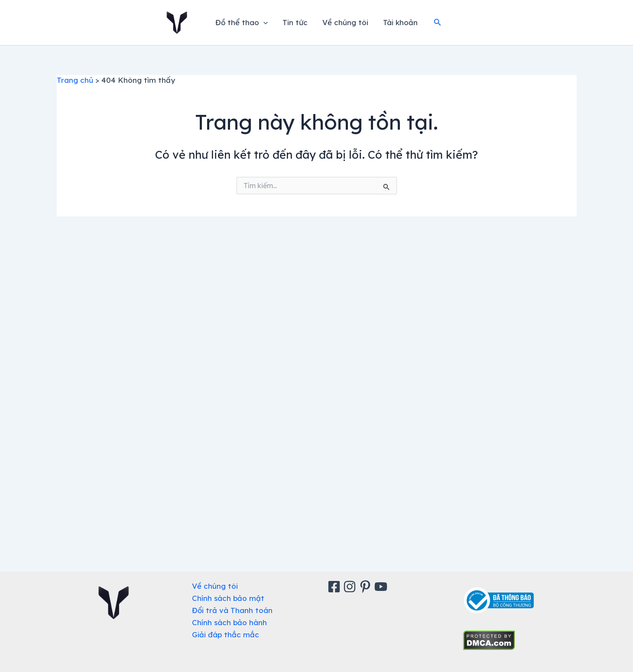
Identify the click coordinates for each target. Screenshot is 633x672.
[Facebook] (335, 587)
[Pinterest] (367, 587)
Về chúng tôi (345, 22)
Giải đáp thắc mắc (226, 634)
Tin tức (295, 22)
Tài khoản (400, 22)
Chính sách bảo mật (228, 598)
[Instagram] (351, 587)
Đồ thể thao (242, 23)
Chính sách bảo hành (229, 622)
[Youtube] (382, 587)
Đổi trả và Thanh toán (232, 610)
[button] (438, 23)
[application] (263, 23)
